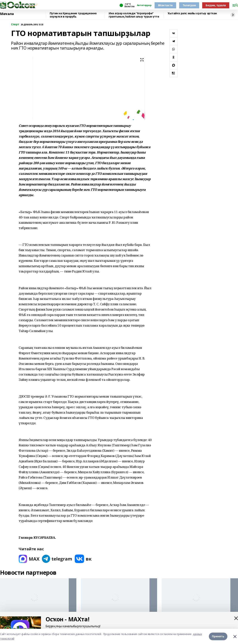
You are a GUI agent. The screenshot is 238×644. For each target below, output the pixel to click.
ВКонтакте (165, 5)
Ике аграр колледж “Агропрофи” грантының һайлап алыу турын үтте (134, 15)
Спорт (15, 24)
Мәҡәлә (7, 14)
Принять (218, 636)
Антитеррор (144, 5)
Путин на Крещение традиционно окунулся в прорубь (73, 15)
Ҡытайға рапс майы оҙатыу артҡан (192, 13)
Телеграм (189, 5)
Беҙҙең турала (216, 5)
